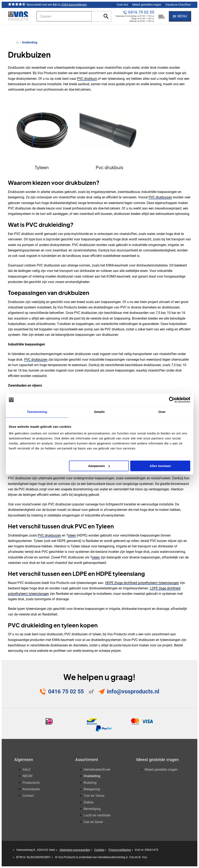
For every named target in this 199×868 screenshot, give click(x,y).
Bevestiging (92, 809)
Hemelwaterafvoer (97, 770)
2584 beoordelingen (74, 5)
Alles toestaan (160, 466)
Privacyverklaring (120, 850)
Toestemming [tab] (37, 412)
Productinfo (31, 783)
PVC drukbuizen (160, 197)
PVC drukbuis (87, 79)
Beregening (92, 789)
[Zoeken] (64, 16)
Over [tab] (162, 412)
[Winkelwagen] (161, 16)
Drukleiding (30, 42)
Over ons (122, 5)
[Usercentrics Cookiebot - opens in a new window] (172, 400)
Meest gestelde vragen (147, 5)
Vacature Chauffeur (178, 5)
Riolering (90, 783)
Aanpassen (99, 466)
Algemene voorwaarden (75, 850)
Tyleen (42, 167)
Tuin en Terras (94, 796)
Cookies (99, 850)
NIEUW (28, 776)
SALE (26, 770)
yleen (72, 535)
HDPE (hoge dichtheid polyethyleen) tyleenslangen (142, 583)
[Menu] (180, 16)
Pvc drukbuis (110, 167)
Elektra (89, 802)
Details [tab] (100, 412)
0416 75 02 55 (141, 12)
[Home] (18, 43)
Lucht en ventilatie (97, 815)
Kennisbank (31, 789)
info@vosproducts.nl (133, 692)
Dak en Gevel (93, 822)
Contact (28, 796)
